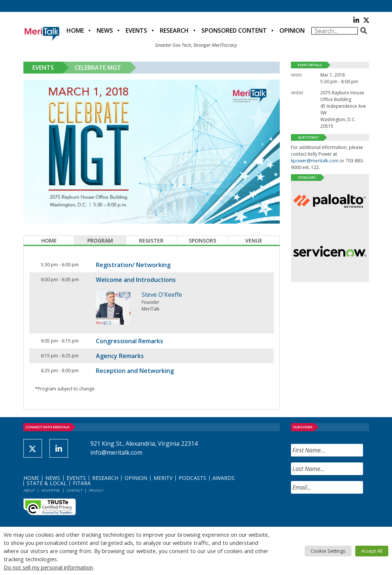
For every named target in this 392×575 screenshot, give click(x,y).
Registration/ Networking (133, 265)
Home (75, 30)
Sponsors (203, 241)
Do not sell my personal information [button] (48, 567)
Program (100, 241)
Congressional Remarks (129, 341)
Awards (223, 478)
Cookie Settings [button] (328, 551)
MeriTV (163, 478)
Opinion (292, 30)
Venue (254, 241)
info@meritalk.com (116, 452)
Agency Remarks (120, 356)
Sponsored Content (234, 30)
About (29, 490)
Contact (74, 490)
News (105, 30)
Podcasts (192, 478)
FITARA (82, 483)
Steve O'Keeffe (162, 295)
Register (151, 241)
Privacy (96, 490)
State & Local (47, 483)
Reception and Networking (135, 371)
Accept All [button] (372, 551)
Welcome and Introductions (136, 280)
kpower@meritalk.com (315, 161)
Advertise (51, 490)
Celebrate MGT (98, 68)
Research (174, 30)
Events (136, 30)
